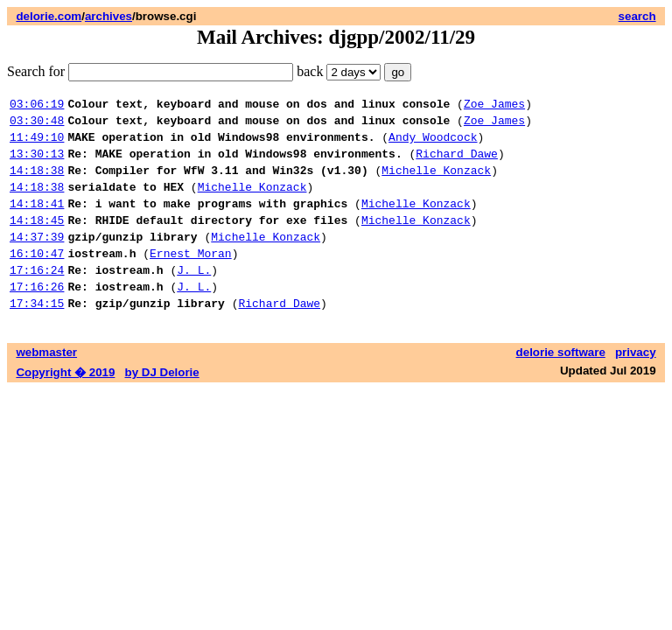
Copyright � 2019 (65, 406)
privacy (636, 386)
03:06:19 (37, 106)
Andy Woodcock (433, 144)
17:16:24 (37, 298)
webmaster (46, 386)
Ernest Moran (191, 279)
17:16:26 (37, 318)
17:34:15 (37, 337)
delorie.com (49, 16)
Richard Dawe (457, 164)
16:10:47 (37, 279)
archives (108, 16)
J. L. (194, 298)
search (637, 16)
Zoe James (494, 106)
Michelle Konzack (436, 183)
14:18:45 (37, 241)
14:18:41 (37, 221)
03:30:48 (37, 125)
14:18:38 (37, 183)
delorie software (561, 386)
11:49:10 (37, 144)
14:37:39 (37, 260)
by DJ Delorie (162, 406)
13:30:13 (37, 164)
